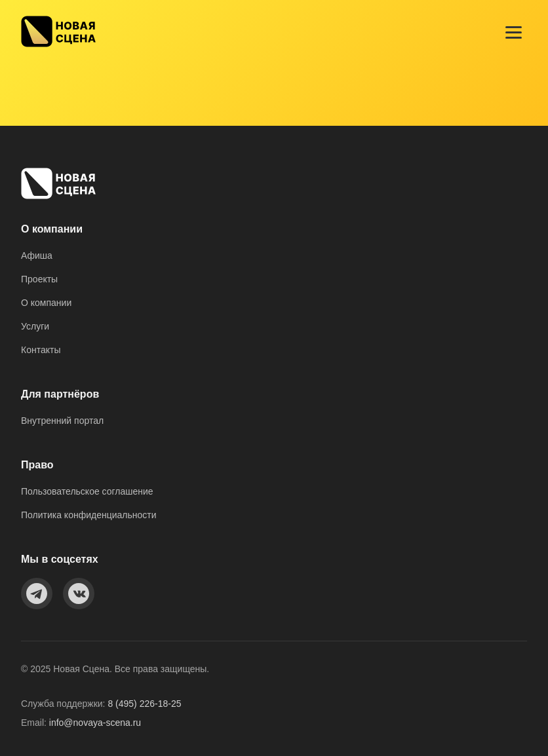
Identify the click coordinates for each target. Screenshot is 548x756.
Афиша (37, 255)
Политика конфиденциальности (89, 515)
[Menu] (514, 32)
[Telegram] (37, 594)
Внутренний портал (62, 421)
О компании (46, 303)
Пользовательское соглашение (87, 491)
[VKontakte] (79, 594)
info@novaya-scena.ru (95, 723)
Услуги (35, 326)
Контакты (41, 350)
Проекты (39, 279)
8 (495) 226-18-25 (144, 704)
